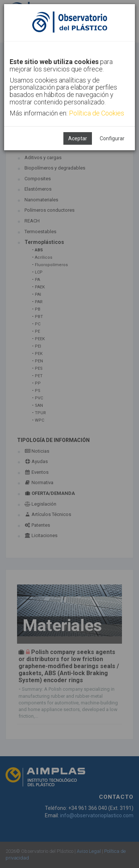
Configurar (112, 138)
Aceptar (78, 138)
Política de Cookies (97, 113)
